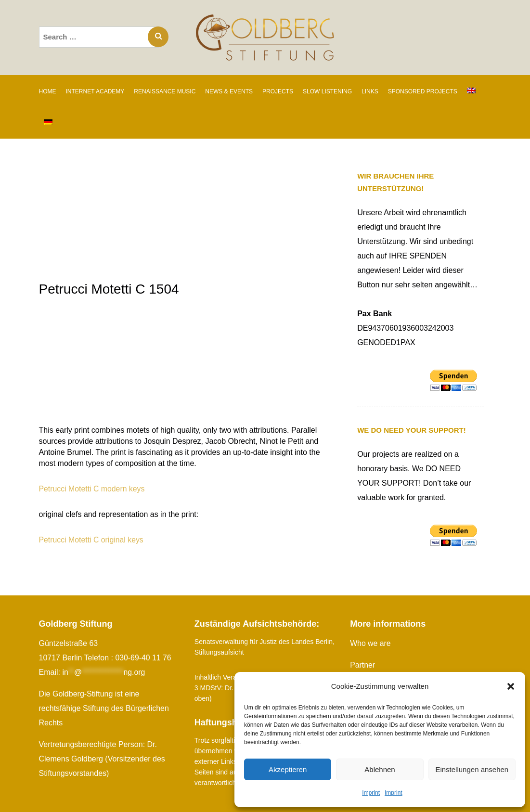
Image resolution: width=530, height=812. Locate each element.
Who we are (370, 643)
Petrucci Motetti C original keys (92, 540)
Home (48, 91)
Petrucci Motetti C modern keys (92, 489)
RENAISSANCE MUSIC (165, 91)
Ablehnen (380, 769)
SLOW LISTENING (327, 91)
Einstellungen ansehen (472, 769)
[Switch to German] (48, 123)
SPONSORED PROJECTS (423, 91)
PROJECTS (278, 91)
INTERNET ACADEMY (95, 91)
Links (370, 91)
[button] (511, 686)
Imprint (371, 793)
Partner (362, 665)
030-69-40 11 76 (143, 658)
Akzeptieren (288, 769)
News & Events (229, 91)
